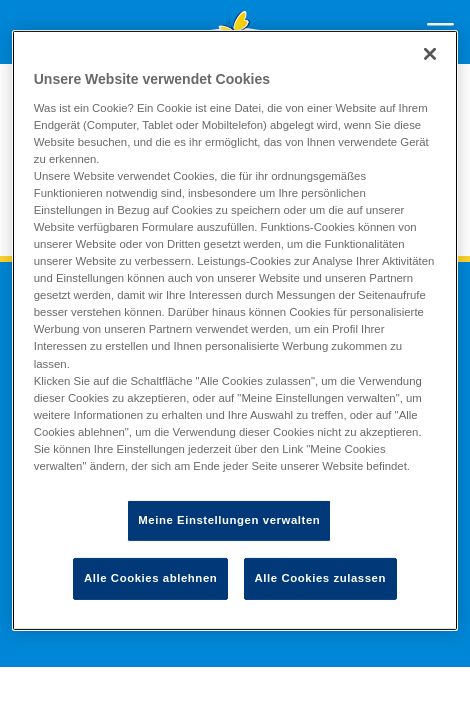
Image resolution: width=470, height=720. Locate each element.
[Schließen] (430, 54)
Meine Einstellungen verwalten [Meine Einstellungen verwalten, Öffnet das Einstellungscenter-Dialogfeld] (229, 520)
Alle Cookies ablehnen (150, 578)
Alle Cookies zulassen (320, 578)
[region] (235, 330)
